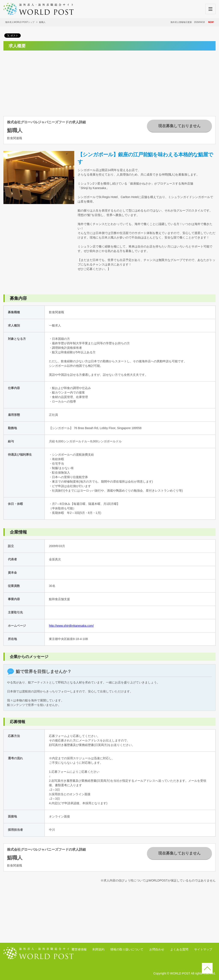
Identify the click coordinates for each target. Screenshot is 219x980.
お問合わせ (157, 949)
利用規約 (98, 949)
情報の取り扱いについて (127, 949)
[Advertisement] (36, 81)
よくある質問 (179, 949)
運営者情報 (79, 949)
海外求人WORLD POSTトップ (20, 22)
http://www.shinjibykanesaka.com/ (71, 626)
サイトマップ (203, 949)
